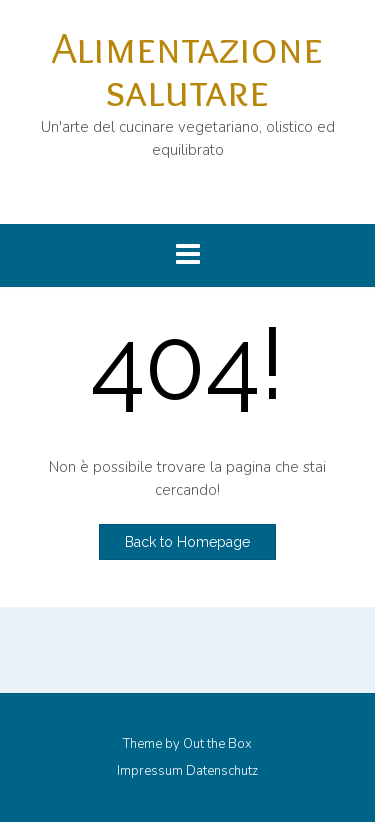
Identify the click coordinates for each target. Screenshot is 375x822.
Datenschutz (222, 771)
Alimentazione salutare (187, 68)
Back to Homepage (187, 542)
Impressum (150, 771)
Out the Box (217, 744)
